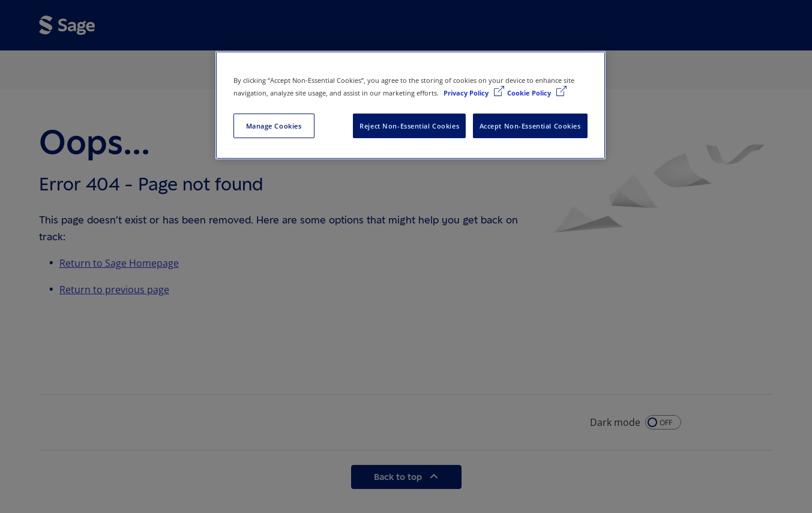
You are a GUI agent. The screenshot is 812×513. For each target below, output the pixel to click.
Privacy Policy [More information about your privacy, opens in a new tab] (467, 93)
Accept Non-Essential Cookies (530, 126)
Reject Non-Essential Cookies (409, 126)
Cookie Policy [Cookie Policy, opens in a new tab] (530, 93)
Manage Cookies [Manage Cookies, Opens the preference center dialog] (274, 126)
